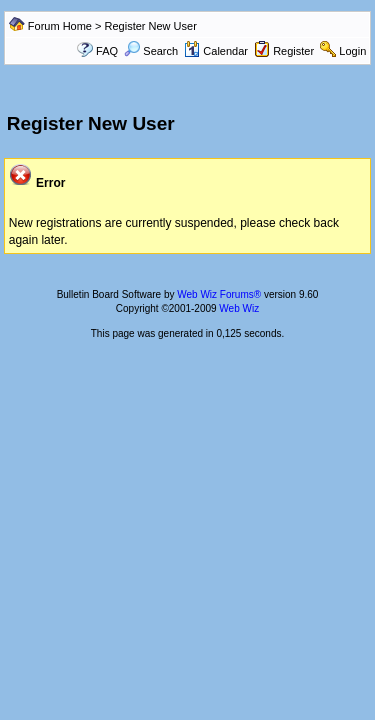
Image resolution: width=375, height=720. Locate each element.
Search (151, 51)
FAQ (107, 51)
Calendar (216, 51)
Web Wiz (239, 308)
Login (352, 51)
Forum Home (60, 26)
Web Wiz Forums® (219, 294)
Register (293, 51)
